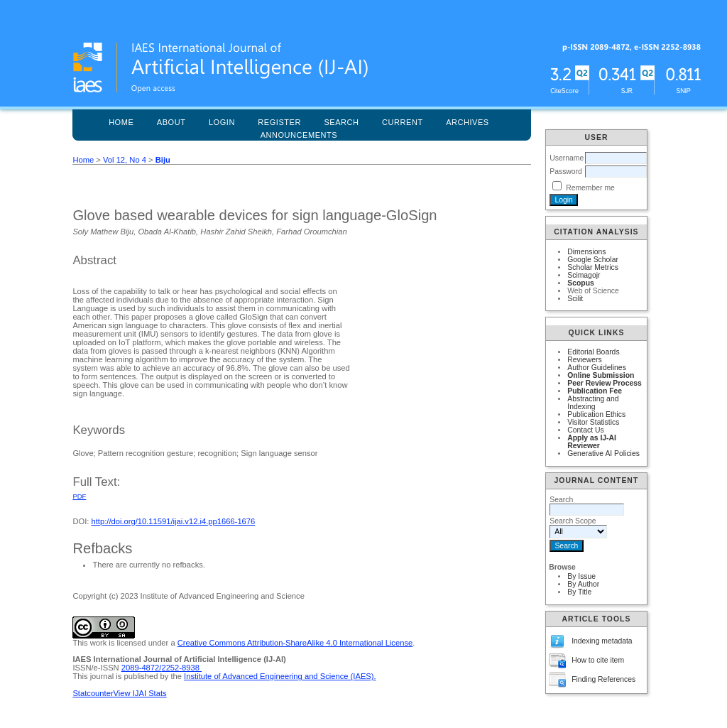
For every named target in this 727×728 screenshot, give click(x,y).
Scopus (581, 283)
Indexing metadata (602, 641)
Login (222, 122)
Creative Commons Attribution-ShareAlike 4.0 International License (295, 643)
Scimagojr (584, 275)
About (171, 122)
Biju (163, 160)
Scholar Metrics (593, 267)
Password (566, 172)
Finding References (603, 679)
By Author (583, 584)
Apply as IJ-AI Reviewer (592, 442)
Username (567, 158)
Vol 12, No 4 (125, 160)
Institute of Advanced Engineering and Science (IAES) (279, 676)
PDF (79, 496)
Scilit (575, 299)
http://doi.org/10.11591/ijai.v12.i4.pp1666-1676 (174, 521)
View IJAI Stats (140, 693)
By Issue (581, 576)
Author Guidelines (597, 368)
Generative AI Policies (603, 453)
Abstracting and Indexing (593, 403)
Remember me (590, 188)
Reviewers (585, 360)
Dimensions (586, 252)
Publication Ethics (596, 414)
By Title (579, 592)
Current (403, 122)
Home (121, 122)
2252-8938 (181, 668)
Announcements (299, 135)
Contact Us (585, 430)
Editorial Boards (593, 352)
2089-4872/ (142, 668)
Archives (468, 122)
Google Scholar (593, 260)
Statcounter (93, 693)
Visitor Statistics (593, 422)
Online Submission (601, 375)
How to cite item (598, 660)
